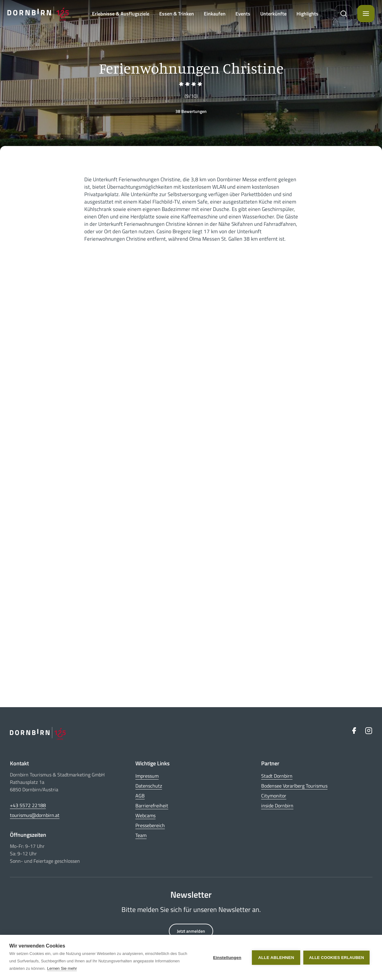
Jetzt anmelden (191, 931)
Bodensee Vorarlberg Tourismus (294, 786)
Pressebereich (150, 825)
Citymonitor (274, 796)
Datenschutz (149, 786)
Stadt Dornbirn (277, 776)
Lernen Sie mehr (62, 968)
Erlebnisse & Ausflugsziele (121, 14)
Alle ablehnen (276, 958)
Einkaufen (215, 14)
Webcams (145, 815)
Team (141, 835)
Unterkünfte (273, 14)
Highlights (307, 14)
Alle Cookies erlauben (336, 958)
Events (243, 14)
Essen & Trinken (177, 14)
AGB (140, 796)
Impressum (147, 776)
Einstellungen (227, 958)
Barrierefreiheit (152, 806)
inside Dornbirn (277, 806)
